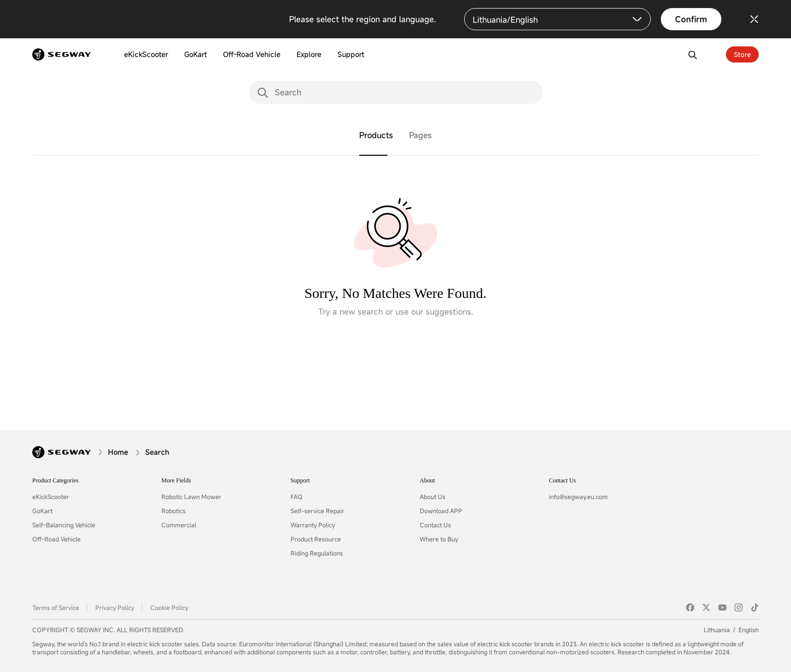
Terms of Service (56, 607)
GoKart (42, 511)
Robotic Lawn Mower (191, 497)
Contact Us (435, 525)
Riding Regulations (317, 553)
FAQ (297, 497)
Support (300, 480)
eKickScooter (51, 497)
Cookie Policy (169, 607)
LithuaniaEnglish (731, 630)
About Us (433, 497)
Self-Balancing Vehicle (64, 525)
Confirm (691, 19)
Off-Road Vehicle (56, 539)
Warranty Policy (313, 525)
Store (742, 54)
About (427, 480)
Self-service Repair (318, 511)
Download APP (441, 511)
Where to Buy (439, 539)
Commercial (179, 525)
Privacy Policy (115, 607)
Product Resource (316, 539)
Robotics (174, 511)
